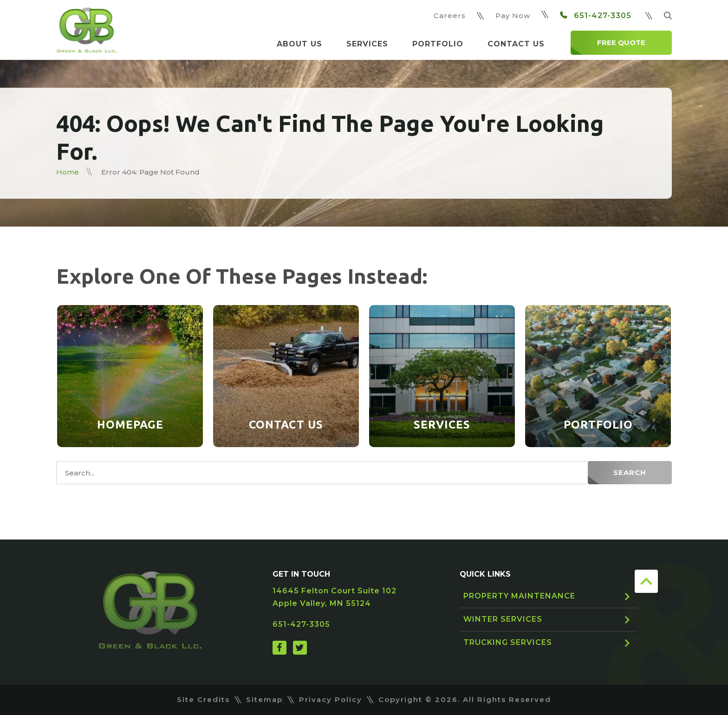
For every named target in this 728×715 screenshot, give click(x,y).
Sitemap (264, 699)
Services (367, 44)
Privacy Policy (331, 699)
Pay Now (513, 16)
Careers (450, 16)
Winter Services (503, 619)
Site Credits (203, 699)
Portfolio (438, 44)
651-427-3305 (596, 16)
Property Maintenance (519, 596)
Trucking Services (508, 642)
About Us (299, 44)
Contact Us (516, 44)
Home (68, 172)
